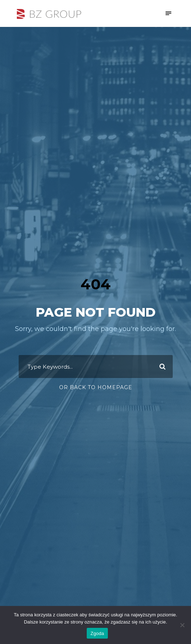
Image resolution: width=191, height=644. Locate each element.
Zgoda (97, 633)
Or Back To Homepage (96, 387)
